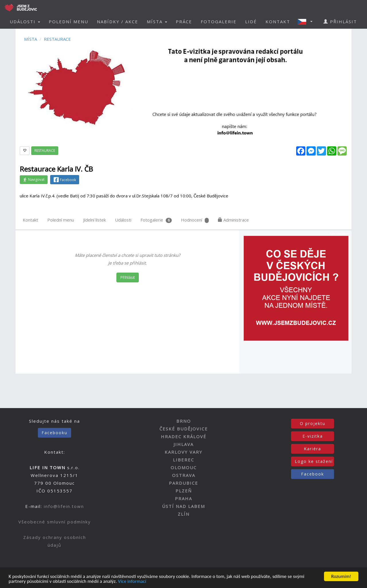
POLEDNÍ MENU (69, 22)
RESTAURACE (57, 39)
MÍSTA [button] (157, 22)
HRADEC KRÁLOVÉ (184, 436)
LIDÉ (251, 22)
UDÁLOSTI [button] (25, 22)
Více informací (132, 582)
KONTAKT (278, 22)
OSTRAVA (184, 475)
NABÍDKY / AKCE (118, 22)
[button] (307, 22)
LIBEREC (183, 460)
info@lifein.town (64, 506)
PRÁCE (184, 22)
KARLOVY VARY (183, 452)
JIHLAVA (183, 444)
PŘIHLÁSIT (340, 22)
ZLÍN (184, 514)
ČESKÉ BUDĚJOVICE (184, 429)
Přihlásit (128, 277)
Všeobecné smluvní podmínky (55, 522)
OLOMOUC (184, 467)
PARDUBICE (183, 483)
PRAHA (183, 498)
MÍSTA (31, 39)
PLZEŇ (184, 491)
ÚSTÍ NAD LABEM (183, 506)
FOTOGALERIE (219, 22)
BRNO (184, 421)
